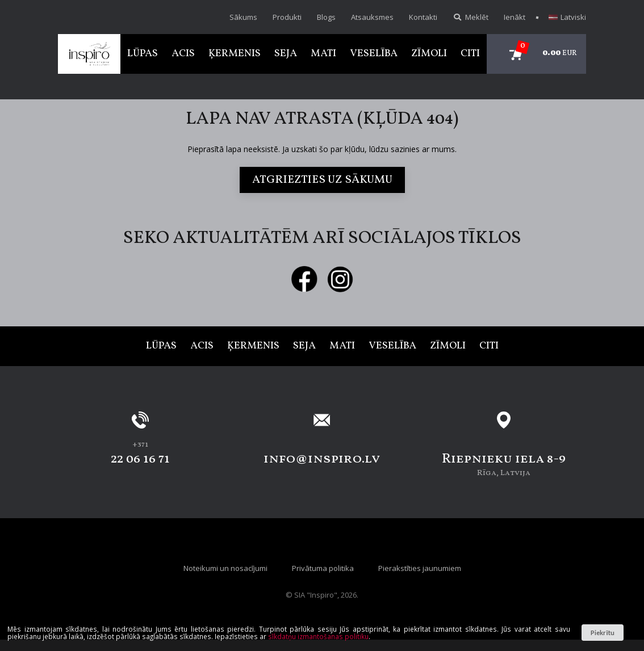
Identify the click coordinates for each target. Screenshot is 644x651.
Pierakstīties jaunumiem (420, 568)
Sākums (243, 17)
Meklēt (471, 17)
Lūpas (143, 54)
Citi (470, 54)
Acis (183, 54)
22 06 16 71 (140, 459)
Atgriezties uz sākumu (322, 180)
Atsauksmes (372, 17)
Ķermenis (235, 54)
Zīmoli (429, 54)
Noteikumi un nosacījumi (225, 568)
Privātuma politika (323, 568)
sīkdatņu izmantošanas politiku (318, 636)
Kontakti (423, 17)
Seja (286, 54)
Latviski (567, 17)
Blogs (326, 17)
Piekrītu (602, 633)
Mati (323, 54)
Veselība (374, 54)
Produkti (287, 17)
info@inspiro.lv (322, 459)
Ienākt (515, 17)
